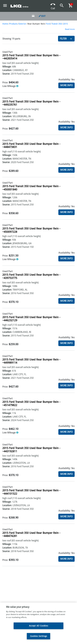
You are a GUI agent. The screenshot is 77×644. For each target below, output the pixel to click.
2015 (65, 24)
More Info (66, 85)
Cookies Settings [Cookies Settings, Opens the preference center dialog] (39, 636)
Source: (6, 74)
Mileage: (7, 67)
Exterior (22, 24)
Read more (70, 29)
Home (5, 24)
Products (13, 24)
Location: (7, 70)
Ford (48, 24)
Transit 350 (57, 24)
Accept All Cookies (39, 626)
